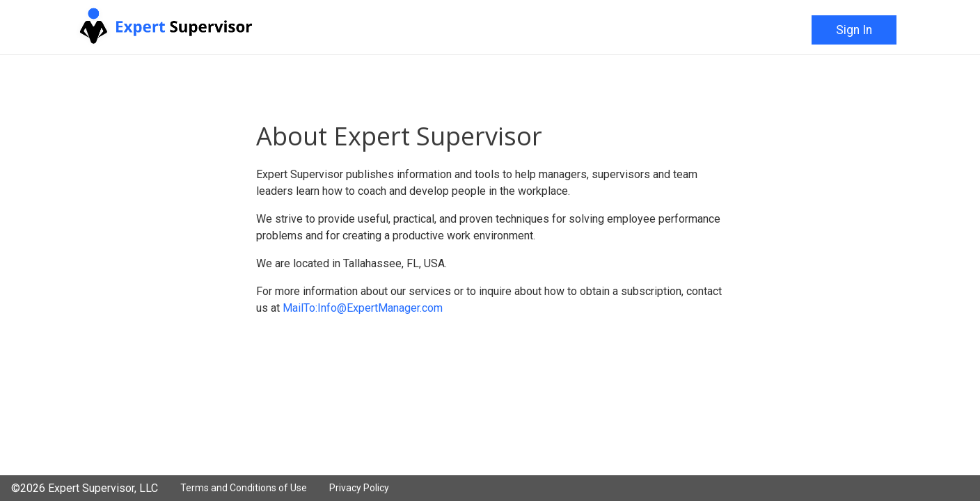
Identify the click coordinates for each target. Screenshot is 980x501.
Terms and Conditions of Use (244, 488)
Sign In (854, 30)
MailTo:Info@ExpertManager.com (363, 308)
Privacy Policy (359, 488)
